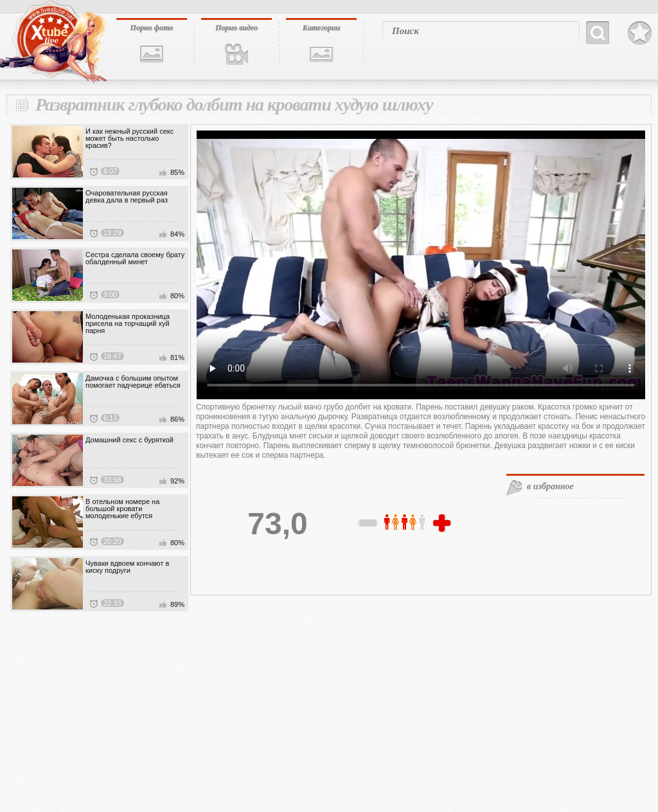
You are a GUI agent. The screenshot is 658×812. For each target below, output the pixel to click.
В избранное (640, 33)
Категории (321, 28)
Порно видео (236, 28)
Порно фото (152, 28)
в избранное (550, 486)
